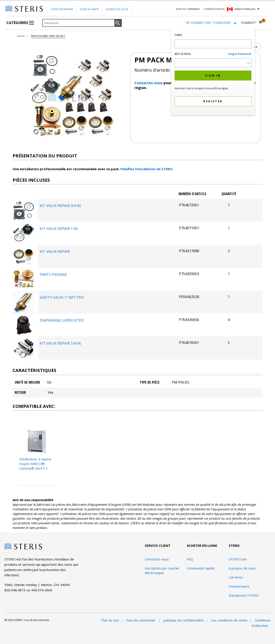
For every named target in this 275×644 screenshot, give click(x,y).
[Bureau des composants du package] (24, 220)
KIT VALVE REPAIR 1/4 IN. (61, 343)
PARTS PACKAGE (53, 274)
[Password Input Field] (213, 63)
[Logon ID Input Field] (213, 44)
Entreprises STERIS (244, 595)
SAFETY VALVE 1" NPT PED (62, 297)
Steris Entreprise (62, 9)
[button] (118, 23)
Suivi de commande (188, 9)
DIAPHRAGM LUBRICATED (62, 320)
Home (21, 36)
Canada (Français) (245, 9)
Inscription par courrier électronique (162, 570)
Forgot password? (240, 54)
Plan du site (110, 620)
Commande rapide (201, 568)
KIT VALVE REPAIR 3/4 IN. (61, 206)
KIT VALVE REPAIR (55, 252)
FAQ (190, 559)
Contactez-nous (214, 9)
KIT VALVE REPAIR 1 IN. (59, 229)
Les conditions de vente (229, 620)
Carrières (236, 577)
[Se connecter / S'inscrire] (211, 23)
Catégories (20, 23)
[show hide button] (248, 63)
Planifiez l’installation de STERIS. (147, 169)
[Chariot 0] (252, 22)
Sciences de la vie (117, 9)
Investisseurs (239, 586)
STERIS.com (238, 559)
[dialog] (213, 72)
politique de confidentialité (184, 620)
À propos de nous (242, 568)
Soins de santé (89, 9)
